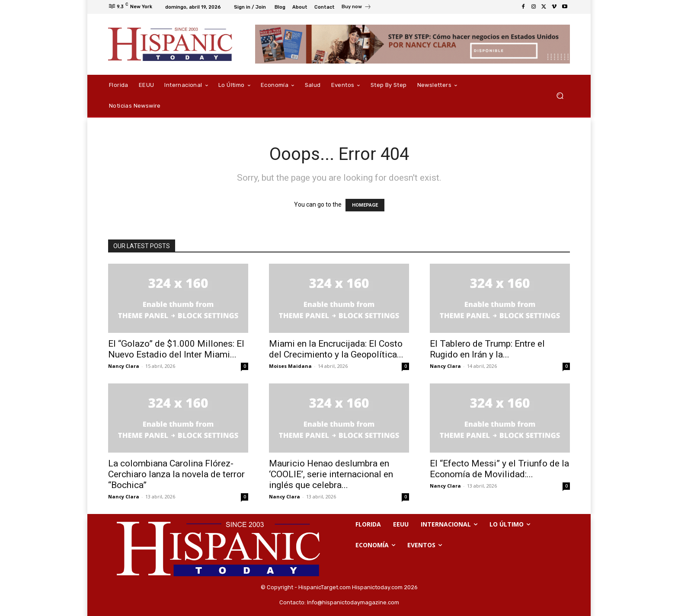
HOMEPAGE (365, 205)
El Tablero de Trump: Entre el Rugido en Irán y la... (487, 349)
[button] (560, 96)
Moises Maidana (290, 366)
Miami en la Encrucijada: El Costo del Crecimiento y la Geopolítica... (336, 349)
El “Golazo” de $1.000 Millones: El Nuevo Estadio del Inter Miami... (176, 349)
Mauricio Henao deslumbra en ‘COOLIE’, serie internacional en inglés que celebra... (331, 474)
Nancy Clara (124, 366)
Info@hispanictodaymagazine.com (353, 602)
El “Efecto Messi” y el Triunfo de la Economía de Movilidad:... (499, 469)
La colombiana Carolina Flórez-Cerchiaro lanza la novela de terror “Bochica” (176, 474)
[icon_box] (357, 8)
